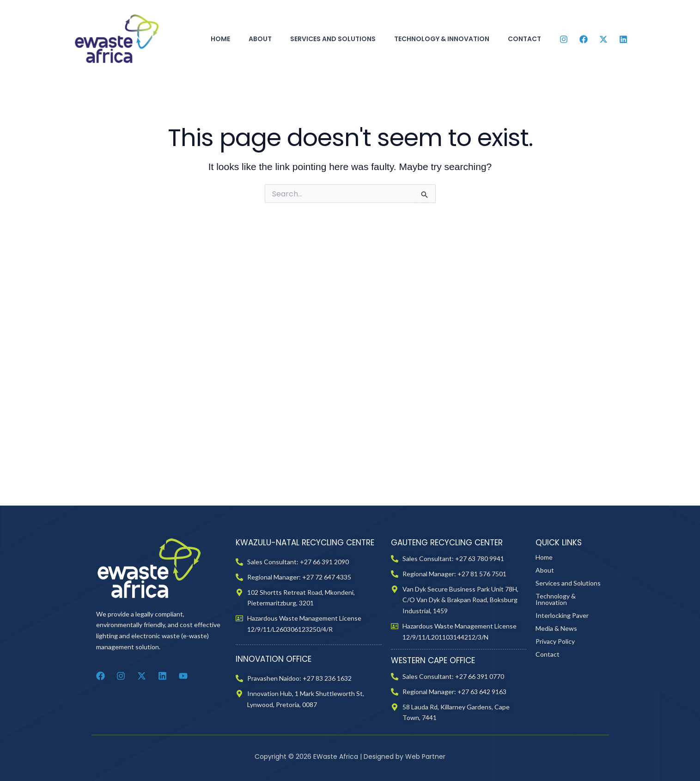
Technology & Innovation (442, 39)
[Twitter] (603, 39)
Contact (524, 39)
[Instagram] (564, 39)
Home (220, 39)
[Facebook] (584, 39)
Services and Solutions (333, 39)
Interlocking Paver (562, 703)
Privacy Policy (555, 729)
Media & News (556, 716)
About (260, 39)
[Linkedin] (623, 39)
